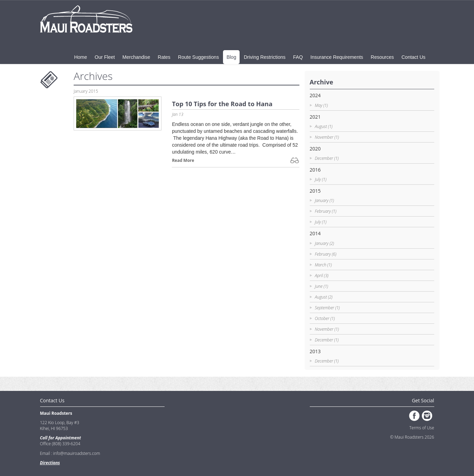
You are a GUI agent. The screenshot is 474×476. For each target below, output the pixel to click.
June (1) (322, 286)
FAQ (298, 57)
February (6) (326, 254)
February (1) (326, 211)
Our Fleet (105, 57)
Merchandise (136, 57)
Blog (231, 57)
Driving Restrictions (265, 57)
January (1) (325, 200)
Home (80, 57)
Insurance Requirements (337, 57)
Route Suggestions (198, 57)
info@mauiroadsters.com (77, 453)
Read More (183, 160)
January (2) (325, 243)
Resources (382, 57)
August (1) (324, 126)
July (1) (321, 179)
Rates (164, 57)
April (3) (322, 276)
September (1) (327, 308)
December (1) (327, 158)
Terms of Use (422, 428)
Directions (50, 463)
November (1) (327, 137)
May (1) (322, 105)
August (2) (324, 297)
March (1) (323, 265)
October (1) (325, 318)
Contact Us (413, 57)
